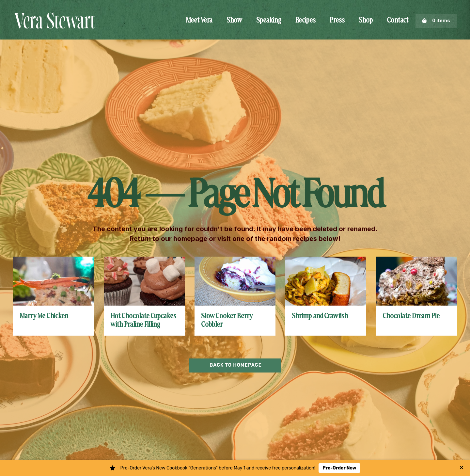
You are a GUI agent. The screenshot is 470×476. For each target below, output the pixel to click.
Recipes (305, 21)
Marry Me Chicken (44, 316)
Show (234, 21)
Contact (398, 21)
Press (337, 21)
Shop (366, 21)
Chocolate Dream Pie (411, 316)
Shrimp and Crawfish (320, 316)
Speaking (269, 21)
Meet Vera (199, 21)
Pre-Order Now (339, 468)
